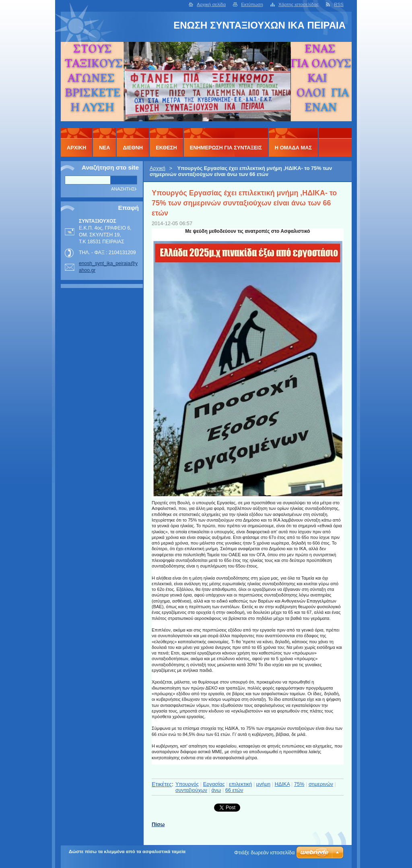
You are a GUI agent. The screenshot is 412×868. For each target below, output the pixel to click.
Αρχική (158, 168)
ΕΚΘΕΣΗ (166, 148)
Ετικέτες (162, 784)
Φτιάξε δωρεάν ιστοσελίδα (264, 852)
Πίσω (158, 824)
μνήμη (263, 784)
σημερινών (321, 784)
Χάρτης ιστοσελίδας (299, 4)
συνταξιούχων (191, 790)
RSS (339, 4)
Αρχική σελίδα (211, 4)
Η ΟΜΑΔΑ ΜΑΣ (293, 148)
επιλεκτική (240, 784)
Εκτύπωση (252, 4)
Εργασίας (214, 784)
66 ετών (234, 790)
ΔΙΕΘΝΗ (133, 148)
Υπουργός (187, 784)
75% (299, 784)
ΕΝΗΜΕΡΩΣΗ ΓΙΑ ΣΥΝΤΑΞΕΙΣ (226, 148)
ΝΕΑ (104, 148)
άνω (216, 790)
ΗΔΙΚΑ (282, 784)
